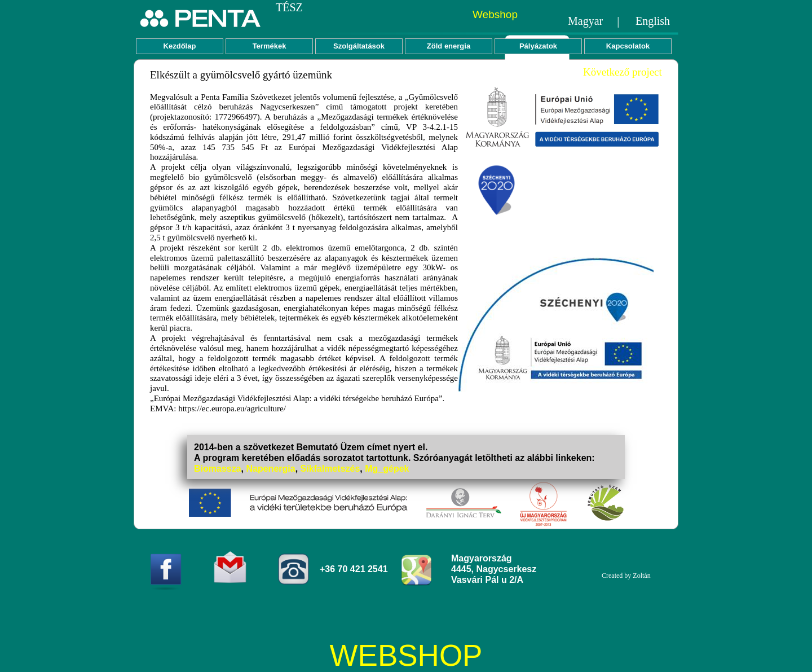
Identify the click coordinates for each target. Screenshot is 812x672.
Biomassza (218, 469)
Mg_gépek (387, 469)
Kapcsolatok (628, 46)
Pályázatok (538, 46)
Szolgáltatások (359, 46)
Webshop (495, 14)
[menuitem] (181, 46)
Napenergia (270, 469)
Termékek (270, 46)
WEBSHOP (406, 655)
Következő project (623, 72)
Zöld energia (449, 46)
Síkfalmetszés (330, 469)
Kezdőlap (180, 46)
